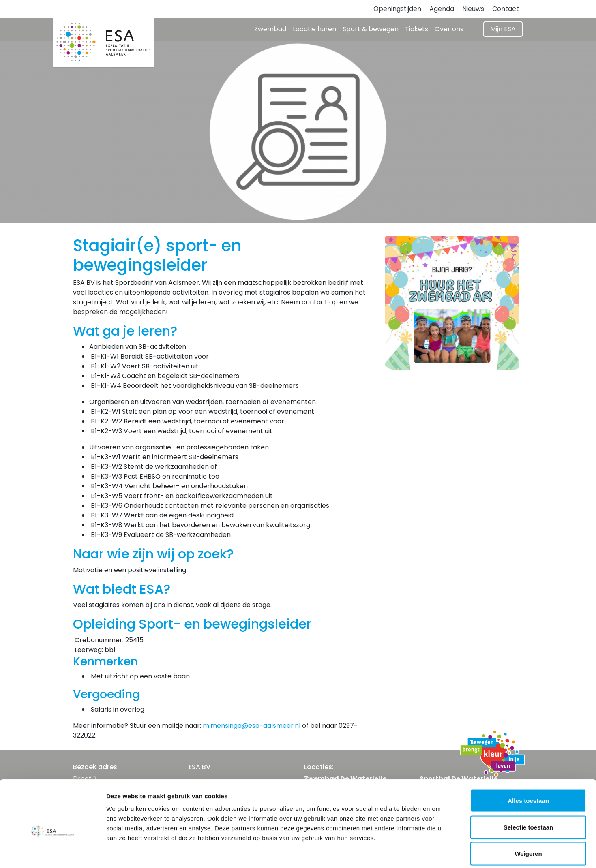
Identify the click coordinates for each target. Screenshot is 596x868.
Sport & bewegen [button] (371, 29)
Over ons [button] (449, 29)
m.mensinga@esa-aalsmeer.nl (252, 726)
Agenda (442, 9)
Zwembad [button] (270, 29)
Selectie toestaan (528, 788)
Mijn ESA (503, 29)
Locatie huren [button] (314, 29)
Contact (506, 9)
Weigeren (528, 815)
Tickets (417, 29)
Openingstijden (397, 9)
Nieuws (473, 9)
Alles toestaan (528, 762)
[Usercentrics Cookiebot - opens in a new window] (53, 852)
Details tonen (438, 852)
